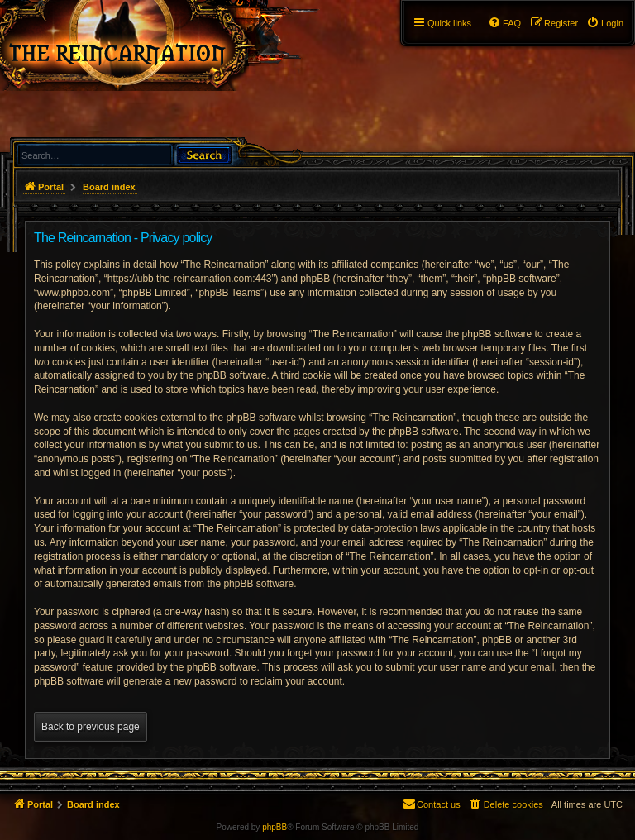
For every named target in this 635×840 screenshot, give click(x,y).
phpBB (275, 827)
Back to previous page (91, 727)
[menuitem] (605, 23)
